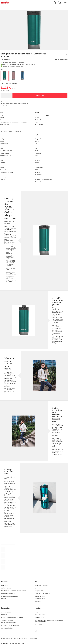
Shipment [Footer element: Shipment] (4, 615)
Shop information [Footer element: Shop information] (6, 612)
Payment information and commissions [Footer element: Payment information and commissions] (12, 617)
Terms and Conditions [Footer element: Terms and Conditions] (7, 620)
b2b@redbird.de (6, 638)
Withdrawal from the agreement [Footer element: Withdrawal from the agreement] (10, 625)
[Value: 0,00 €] (60, 3)
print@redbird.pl (9, 518)
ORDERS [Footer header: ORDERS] (5, 581)
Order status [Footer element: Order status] (5, 585)
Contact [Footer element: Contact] (3, 599)
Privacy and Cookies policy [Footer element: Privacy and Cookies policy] (9, 623)
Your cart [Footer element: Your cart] (38, 588)
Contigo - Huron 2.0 (40, 120)
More (47, 115)
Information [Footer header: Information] (6, 608)
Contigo (37, 113)
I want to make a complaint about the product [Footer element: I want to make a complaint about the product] (14, 591)
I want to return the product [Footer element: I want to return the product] (9, 593)
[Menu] (65, 3)
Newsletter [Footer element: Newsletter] (38, 601)
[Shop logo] (5, 3)
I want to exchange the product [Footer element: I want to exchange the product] (10, 596)
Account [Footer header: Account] (38, 581)
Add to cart (40, 96)
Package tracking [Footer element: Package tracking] (6, 588)
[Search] (55, 3)
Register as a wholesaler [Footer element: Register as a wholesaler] (42, 585)
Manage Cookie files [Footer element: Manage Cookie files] (7, 628)
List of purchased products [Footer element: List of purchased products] (42, 593)
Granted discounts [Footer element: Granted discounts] (40, 599)
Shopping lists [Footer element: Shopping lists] (39, 591)
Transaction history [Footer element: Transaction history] (40, 596)
